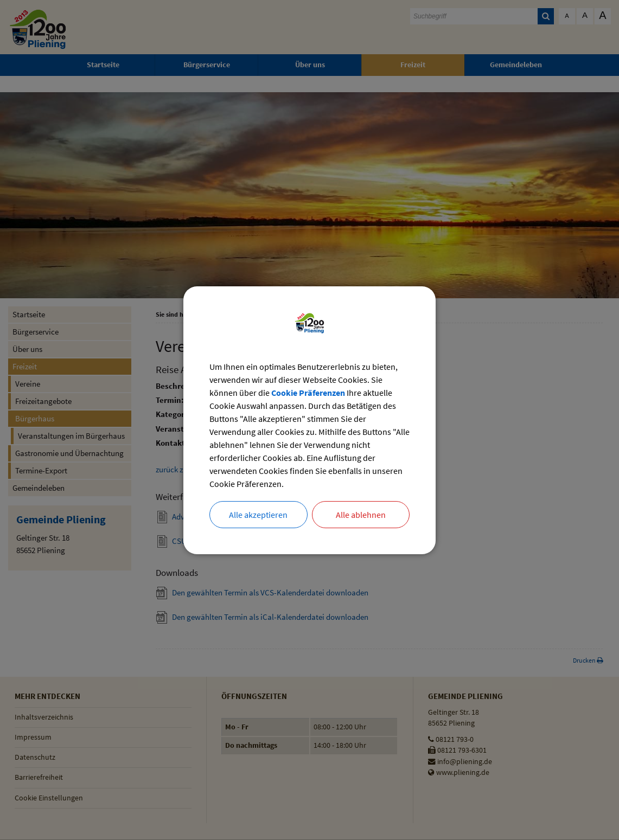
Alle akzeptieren (258, 515)
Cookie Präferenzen (308, 393)
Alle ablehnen (361, 515)
